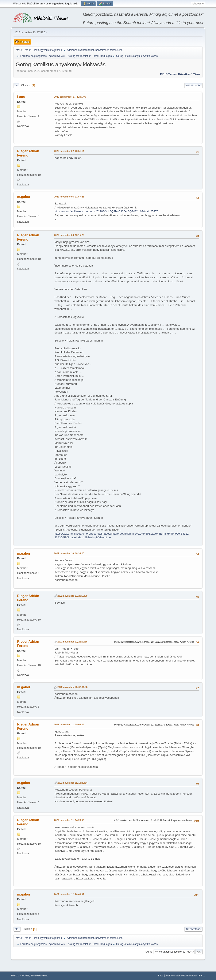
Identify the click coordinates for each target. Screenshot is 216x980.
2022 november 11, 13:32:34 (72, 783)
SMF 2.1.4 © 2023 (20, 976)
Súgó (161, 976)
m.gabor (24, 197)
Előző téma (168, 74)
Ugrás (149, 951)
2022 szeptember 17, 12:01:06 (70, 97)
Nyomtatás (193, 86)
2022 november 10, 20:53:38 (72, 596)
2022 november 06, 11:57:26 (69, 197)
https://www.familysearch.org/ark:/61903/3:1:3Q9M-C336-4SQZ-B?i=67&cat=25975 (106, 211)
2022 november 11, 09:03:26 (69, 724)
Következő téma (189, 74)
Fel (17, 929)
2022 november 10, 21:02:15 (72, 642)
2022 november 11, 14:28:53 (69, 820)
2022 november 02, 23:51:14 (69, 151)
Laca (21, 97)
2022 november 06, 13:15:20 (69, 235)
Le (16, 86)
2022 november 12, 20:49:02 (69, 894)
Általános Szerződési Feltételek (181, 976)
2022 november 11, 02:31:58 (72, 687)
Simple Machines (39, 976)
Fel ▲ (202, 976)
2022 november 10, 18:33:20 (69, 553)
